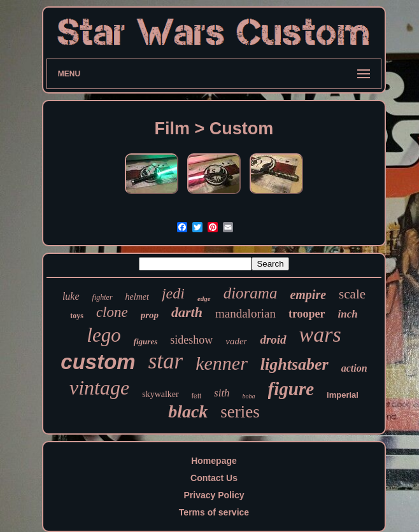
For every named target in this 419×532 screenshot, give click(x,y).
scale (352, 294)
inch (348, 314)
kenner (222, 363)
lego (103, 335)
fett (196, 396)
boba (249, 396)
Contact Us (214, 478)
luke (71, 296)
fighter (103, 297)
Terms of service (214, 512)
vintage (99, 388)
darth (187, 312)
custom (98, 362)
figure (291, 389)
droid (273, 339)
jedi (173, 293)
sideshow (191, 340)
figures (146, 341)
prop (150, 315)
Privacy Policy (214, 495)
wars (320, 334)
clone (112, 312)
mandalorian (245, 313)
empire (308, 295)
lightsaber (295, 364)
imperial (343, 395)
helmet (137, 297)
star (166, 361)
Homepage (214, 461)
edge (204, 298)
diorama (251, 293)
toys (77, 316)
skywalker (160, 394)
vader (236, 341)
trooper (307, 314)
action (354, 368)
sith (222, 393)
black (188, 411)
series (240, 412)
